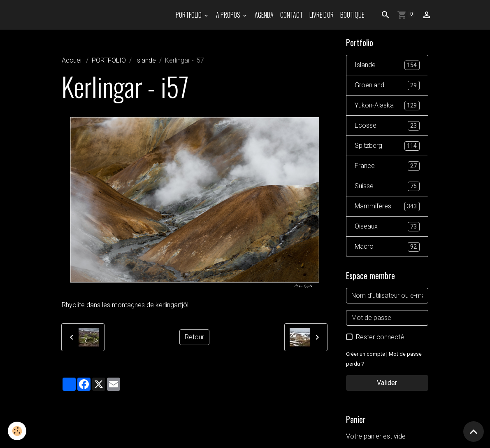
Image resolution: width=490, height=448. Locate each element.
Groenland (387, 85)
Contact (291, 15)
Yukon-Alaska (387, 106)
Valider (387, 383)
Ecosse (387, 126)
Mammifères (387, 206)
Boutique (352, 15)
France (387, 166)
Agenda (264, 15)
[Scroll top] (474, 432)
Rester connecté (380, 337)
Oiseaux (387, 227)
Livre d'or (322, 15)
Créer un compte (366, 354)
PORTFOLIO (189, 15)
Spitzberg (387, 146)
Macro (387, 247)
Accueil (72, 60)
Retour (194, 337)
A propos (229, 15)
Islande (145, 60)
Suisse (387, 186)
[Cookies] (17, 431)
